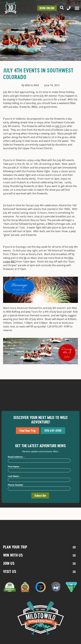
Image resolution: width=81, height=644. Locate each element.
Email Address (16, 457)
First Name (14, 467)
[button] (74, 547)
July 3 (58, 126)
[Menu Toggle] (77, 8)
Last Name (14, 476)
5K (25, 258)
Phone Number (16, 485)
